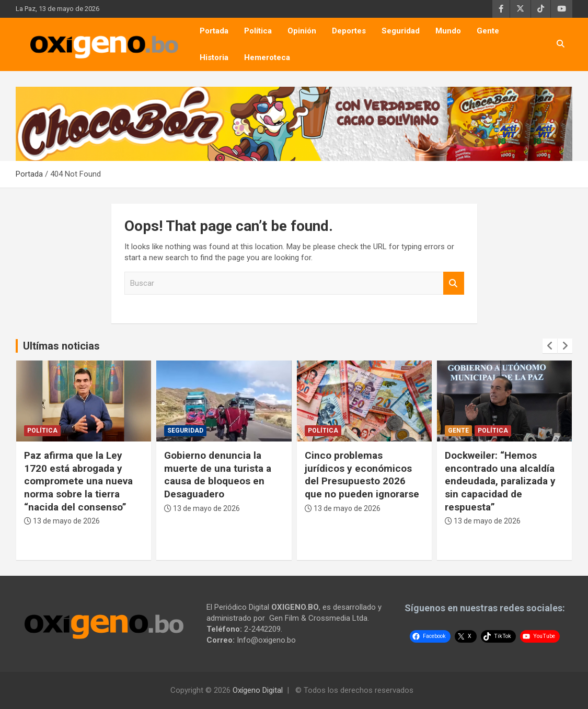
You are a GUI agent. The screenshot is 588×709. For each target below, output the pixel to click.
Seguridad (401, 31)
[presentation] (550, 346)
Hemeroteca (267, 57)
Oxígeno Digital (258, 690)
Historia (214, 57)
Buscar (454, 283)
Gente (488, 31)
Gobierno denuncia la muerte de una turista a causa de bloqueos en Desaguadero (218, 475)
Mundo (448, 31)
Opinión (302, 31)
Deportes (349, 31)
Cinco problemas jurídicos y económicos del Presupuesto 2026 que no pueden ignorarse (362, 475)
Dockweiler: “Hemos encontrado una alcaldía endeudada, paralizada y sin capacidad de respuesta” (500, 481)
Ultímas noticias (61, 346)
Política (258, 31)
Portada (214, 31)
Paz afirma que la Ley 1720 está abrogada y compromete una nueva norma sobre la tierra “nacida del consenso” (78, 481)
